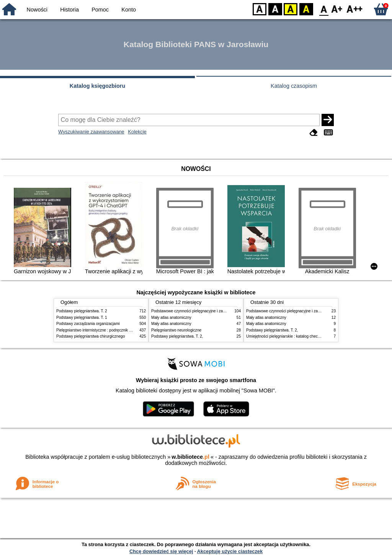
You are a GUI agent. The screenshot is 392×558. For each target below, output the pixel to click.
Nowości (37, 10)
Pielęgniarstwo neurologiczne (176, 330)
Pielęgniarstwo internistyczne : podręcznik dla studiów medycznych (114, 330)
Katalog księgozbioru (98, 86)
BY (306, 9)
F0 (324, 9)
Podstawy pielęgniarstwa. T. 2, (177, 336)
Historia (69, 10)
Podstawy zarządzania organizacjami (88, 324)
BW (275, 9)
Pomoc (100, 10)
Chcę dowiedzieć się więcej (161, 551)
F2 (355, 9)
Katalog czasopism (294, 86)
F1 (337, 9)
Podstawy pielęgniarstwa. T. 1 (82, 318)
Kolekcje (137, 132)
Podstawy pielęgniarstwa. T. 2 (82, 311)
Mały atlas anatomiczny (171, 318)
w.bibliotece (190, 457)
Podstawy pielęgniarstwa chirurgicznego (91, 336)
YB (290, 9)
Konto (129, 10)
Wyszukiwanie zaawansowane (91, 132)
